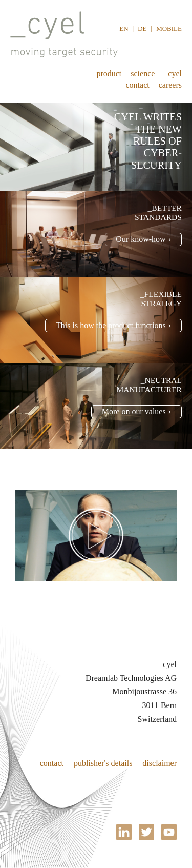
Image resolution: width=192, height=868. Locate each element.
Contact (138, 85)
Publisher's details (103, 763)
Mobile (169, 28)
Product (109, 74)
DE (142, 28)
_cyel (173, 74)
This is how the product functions (111, 325)
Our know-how (141, 239)
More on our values (134, 411)
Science (143, 74)
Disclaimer (159, 763)
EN (124, 28)
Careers (170, 85)
